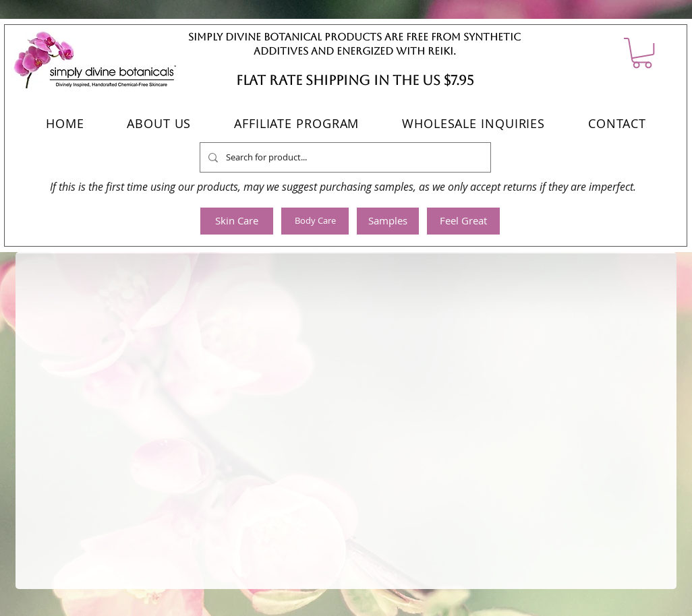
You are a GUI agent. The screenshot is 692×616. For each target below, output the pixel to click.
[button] (642, 53)
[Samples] (388, 221)
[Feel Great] (463, 221)
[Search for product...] (344, 157)
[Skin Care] (237, 221)
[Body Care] (315, 221)
